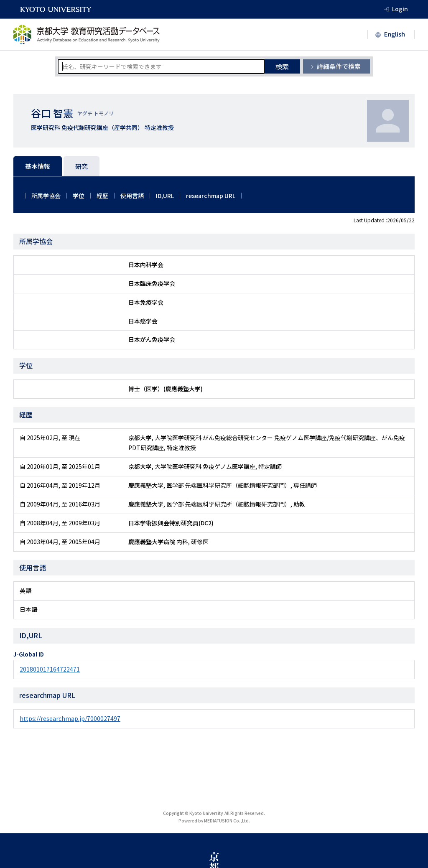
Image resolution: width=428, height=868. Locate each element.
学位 (79, 196)
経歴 (102, 196)
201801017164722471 (50, 669)
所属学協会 (46, 196)
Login (400, 9)
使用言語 (132, 196)
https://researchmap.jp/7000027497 (70, 718)
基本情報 (38, 166)
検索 (282, 66)
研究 (82, 166)
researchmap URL (211, 196)
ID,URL (165, 196)
